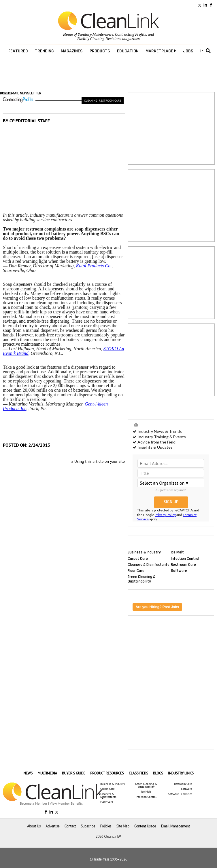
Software (179, 570)
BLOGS (158, 773)
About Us (34, 826)
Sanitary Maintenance (96, 35)
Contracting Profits (131, 35)
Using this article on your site (100, 461)
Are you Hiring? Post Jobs (157, 607)
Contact (70, 826)
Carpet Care (138, 558)
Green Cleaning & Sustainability (141, 579)
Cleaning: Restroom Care (103, 100)
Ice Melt (177, 552)
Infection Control (185, 558)
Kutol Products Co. (94, 266)
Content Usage (145, 826)
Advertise (52, 826)
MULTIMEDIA (47, 773)
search (208, 51)
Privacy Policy (165, 515)
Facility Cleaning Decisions (99, 39)
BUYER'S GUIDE (74, 773)
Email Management (176, 826)
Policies (106, 826)
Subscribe (88, 826)
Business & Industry (144, 552)
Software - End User (180, 794)
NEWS (28, 773)
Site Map (123, 826)
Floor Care (136, 570)
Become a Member (34, 803)
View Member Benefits (66, 803)
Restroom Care (183, 564)
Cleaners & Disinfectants (149, 564)
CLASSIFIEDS (138, 773)
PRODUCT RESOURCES (107, 773)
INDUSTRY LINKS (181, 773)
